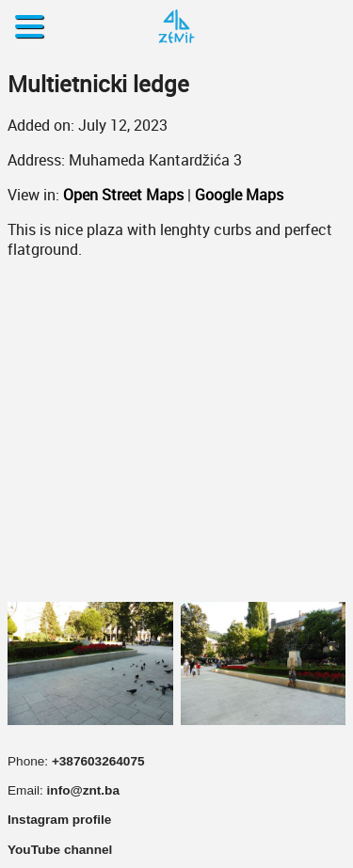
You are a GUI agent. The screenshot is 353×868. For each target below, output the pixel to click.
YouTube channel (60, 850)
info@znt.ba (83, 790)
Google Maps (239, 195)
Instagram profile (59, 820)
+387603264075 (98, 761)
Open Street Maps (123, 195)
